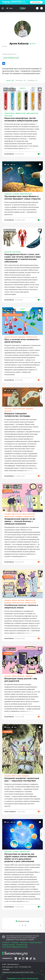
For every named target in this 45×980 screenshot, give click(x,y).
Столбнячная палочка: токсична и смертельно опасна (21, 607)
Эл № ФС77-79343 (28, 972)
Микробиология (32, 113)
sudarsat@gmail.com (11, 58)
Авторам (15, 942)
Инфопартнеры (35, 942)
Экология (8, 411)
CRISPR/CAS (8, 194)
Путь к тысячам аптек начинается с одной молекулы (22, 341)
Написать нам (22, 945)
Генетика (16, 194)
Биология (8, 252)
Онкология (8, 116)
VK (4, 63)
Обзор (41, 177)
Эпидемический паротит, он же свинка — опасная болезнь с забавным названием (20, 521)
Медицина (22, 337)
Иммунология (20, 113)
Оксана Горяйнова (10, 811)
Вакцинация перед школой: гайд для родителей (21, 680)
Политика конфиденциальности (15, 947)
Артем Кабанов (9, 154)
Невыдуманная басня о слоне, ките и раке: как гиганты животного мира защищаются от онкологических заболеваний (22, 258)
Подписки (32, 80)
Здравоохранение (11, 337)
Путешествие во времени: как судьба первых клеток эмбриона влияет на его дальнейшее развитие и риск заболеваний (21, 858)
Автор (10, 80)
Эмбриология (25, 852)
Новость (23, 88)
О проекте (6, 942)
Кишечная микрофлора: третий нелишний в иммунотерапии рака (21, 120)
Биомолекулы (9, 113)
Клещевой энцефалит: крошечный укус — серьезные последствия (22, 780)
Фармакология (32, 337)
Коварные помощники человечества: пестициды (17, 415)
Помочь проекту (9, 945)
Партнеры (24, 942)
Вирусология (16, 514)
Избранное (21, 80)
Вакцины (8, 514)
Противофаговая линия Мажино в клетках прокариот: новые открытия (22, 198)
